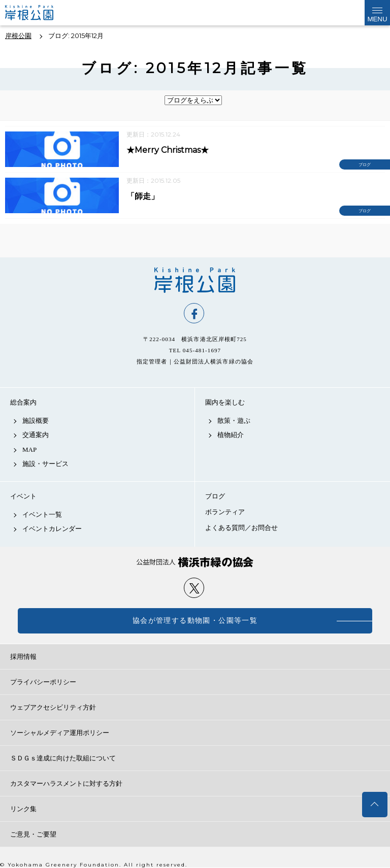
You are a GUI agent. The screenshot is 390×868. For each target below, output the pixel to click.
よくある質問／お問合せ (241, 528)
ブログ (215, 496)
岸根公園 (195, 280)
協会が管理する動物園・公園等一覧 (195, 621)
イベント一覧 (42, 514)
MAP (29, 449)
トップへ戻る (375, 805)
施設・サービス (45, 464)
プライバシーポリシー (43, 682)
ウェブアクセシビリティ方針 (53, 707)
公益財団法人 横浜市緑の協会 (195, 562)
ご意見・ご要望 (33, 834)
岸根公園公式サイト (38, 13)
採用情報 (23, 657)
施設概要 (36, 421)
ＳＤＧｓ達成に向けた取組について (63, 758)
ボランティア (225, 512)
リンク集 (23, 809)
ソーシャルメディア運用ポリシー (60, 733)
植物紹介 (231, 435)
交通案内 (36, 435)
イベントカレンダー (52, 529)
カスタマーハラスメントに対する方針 (66, 783)
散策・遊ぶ (234, 421)
